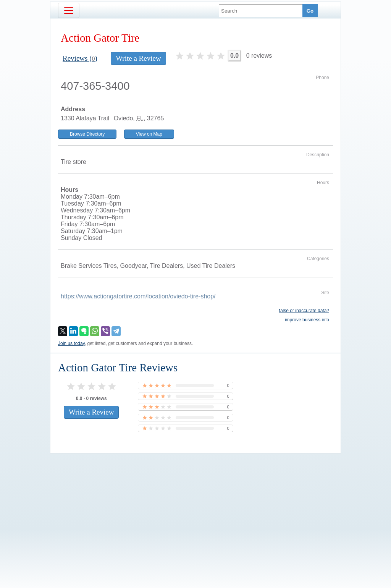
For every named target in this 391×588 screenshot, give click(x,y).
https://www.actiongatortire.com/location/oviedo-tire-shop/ (138, 296)
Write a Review (138, 58)
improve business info (307, 320)
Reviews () (80, 58)
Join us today (71, 343)
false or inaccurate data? (304, 311)
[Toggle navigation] (69, 10)
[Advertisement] (195, 508)
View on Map (149, 134)
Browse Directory (87, 134)
